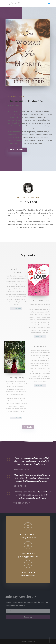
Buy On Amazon (19, 150)
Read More (16, 309)
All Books (28, 427)
